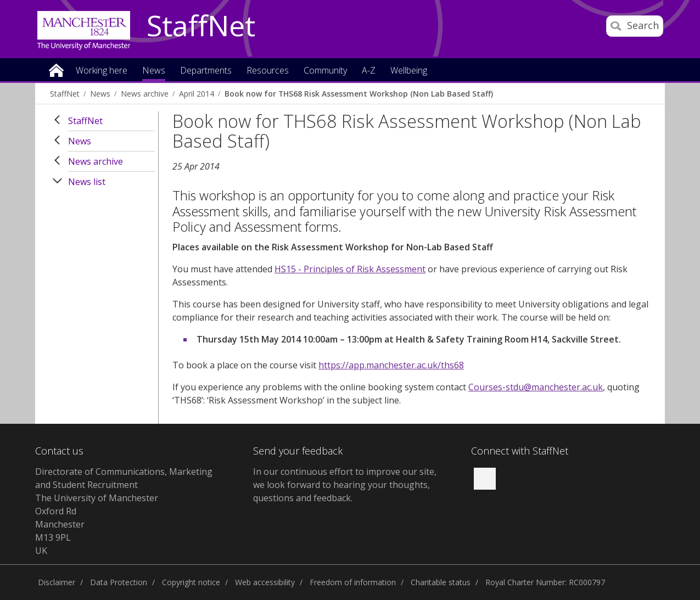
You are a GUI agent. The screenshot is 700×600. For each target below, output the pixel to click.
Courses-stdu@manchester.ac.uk (536, 387)
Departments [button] (206, 71)
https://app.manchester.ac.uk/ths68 (391, 365)
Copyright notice (191, 582)
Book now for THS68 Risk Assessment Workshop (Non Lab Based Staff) (359, 94)
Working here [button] (102, 71)
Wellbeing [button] (409, 71)
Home (56, 69)
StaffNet (201, 26)
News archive (145, 94)
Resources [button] (268, 71)
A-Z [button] (369, 71)
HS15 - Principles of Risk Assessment (350, 269)
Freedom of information (353, 582)
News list (87, 182)
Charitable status (441, 582)
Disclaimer (57, 582)
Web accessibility (265, 582)
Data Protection (119, 582)
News (100, 94)
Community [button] (325, 71)
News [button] (154, 71)
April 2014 (197, 94)
